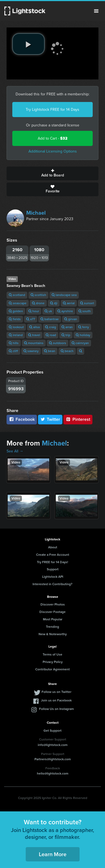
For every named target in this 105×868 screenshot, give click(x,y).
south (85, 311)
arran (67, 327)
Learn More (53, 854)
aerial (69, 303)
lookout (16, 327)
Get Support (52, 731)
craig (51, 327)
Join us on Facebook (56, 700)
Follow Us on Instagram (56, 709)
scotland (17, 295)
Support (53, 569)
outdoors (58, 343)
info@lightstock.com (53, 745)
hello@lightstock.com (53, 773)
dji (54, 303)
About (53, 547)
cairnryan (80, 343)
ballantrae (50, 319)
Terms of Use (52, 654)
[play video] (28, 44)
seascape (18, 303)
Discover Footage (52, 612)
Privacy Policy (53, 662)
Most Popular (53, 619)
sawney (31, 351)
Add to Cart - (53, 138)
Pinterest (78, 419)
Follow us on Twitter (56, 692)
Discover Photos (53, 604)
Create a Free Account (53, 555)
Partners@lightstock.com (53, 759)
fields (15, 319)
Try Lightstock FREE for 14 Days (52, 110)
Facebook (22, 419)
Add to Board (52, 173)
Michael (36, 213)
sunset (87, 303)
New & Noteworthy (53, 634)
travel (34, 335)
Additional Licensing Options (53, 151)
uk (48, 311)
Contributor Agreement (52, 669)
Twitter (50, 419)
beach (67, 351)
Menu (96, 11)
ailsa (34, 327)
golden (16, 311)
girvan (71, 319)
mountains (34, 343)
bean (50, 351)
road (51, 335)
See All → (15, 451)
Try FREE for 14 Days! (52, 562)
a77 (31, 319)
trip (66, 335)
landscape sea (64, 295)
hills (14, 343)
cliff (13, 351)
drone (38, 303)
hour (34, 311)
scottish (38, 295)
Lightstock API (53, 577)
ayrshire (65, 311)
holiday (83, 335)
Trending (52, 627)
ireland (16, 335)
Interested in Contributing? (52, 584)
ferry (84, 327)
